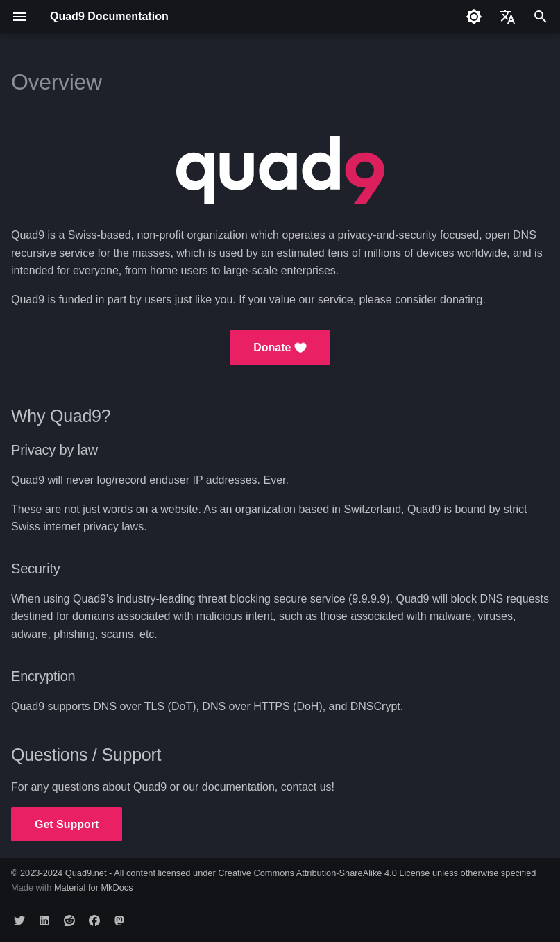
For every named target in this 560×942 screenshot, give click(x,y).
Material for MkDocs (94, 888)
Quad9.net (86, 873)
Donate (280, 348)
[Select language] (507, 17)
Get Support (67, 824)
